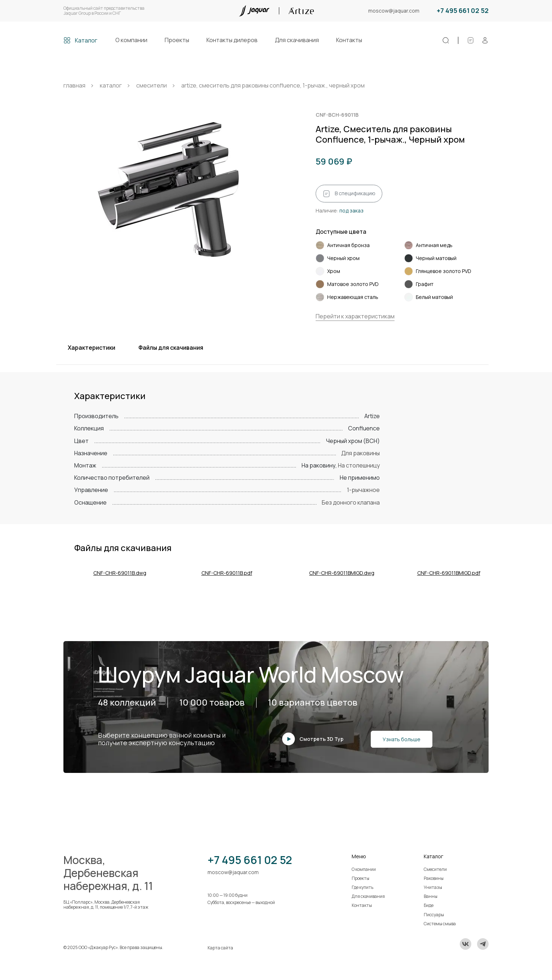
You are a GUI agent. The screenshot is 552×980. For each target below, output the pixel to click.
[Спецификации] (471, 40)
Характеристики (92, 348)
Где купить (362, 887)
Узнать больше (402, 739)
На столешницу (359, 465)
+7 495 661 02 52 (463, 11)
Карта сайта (220, 948)
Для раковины (360, 453)
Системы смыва (440, 924)
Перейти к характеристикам (355, 316)
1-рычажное (363, 490)
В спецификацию (349, 194)
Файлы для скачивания (171, 348)
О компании (131, 40)
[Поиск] (446, 40)
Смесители (435, 869)
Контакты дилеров (232, 40)
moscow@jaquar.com (394, 11)
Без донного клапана (351, 502)
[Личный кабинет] (485, 40)
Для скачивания (297, 40)
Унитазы (433, 887)
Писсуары (434, 915)
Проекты (177, 40)
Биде (429, 905)
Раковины (434, 878)
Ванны (431, 896)
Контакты (349, 40)
